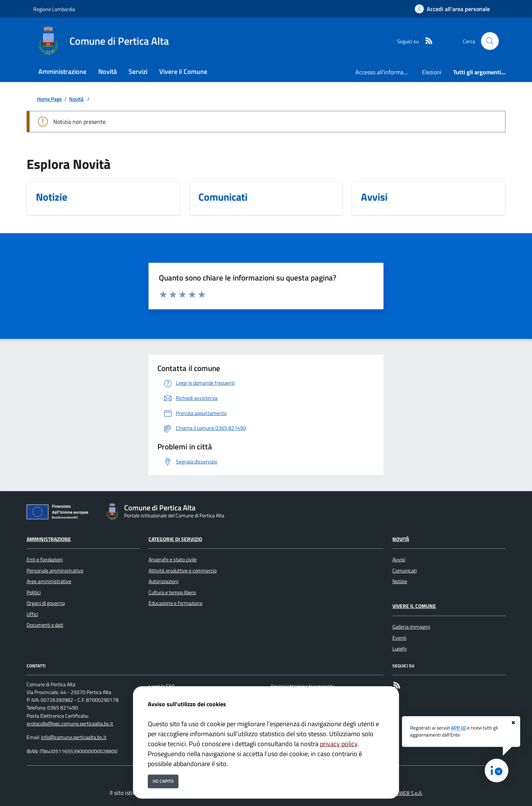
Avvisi (399, 560)
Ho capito (163, 781)
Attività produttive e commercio (183, 571)
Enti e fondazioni (45, 560)
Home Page (49, 99)
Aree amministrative (49, 581)
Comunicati (405, 571)
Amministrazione (49, 539)
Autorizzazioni (163, 581)
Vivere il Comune (414, 606)
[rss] (426, 41)
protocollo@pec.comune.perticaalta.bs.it (70, 724)
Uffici (32, 614)
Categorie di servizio (175, 539)
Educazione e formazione (175, 603)
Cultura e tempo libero (172, 592)
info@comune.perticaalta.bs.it (74, 737)
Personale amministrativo (55, 571)
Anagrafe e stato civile (173, 560)
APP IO (458, 728)
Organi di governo (46, 603)
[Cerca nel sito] (490, 41)
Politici (34, 592)
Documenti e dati (45, 625)
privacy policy (339, 744)
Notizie (400, 581)
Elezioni (432, 72)
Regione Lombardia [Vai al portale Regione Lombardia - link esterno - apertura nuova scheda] (54, 9)
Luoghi (400, 649)
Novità (76, 99)
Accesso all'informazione (386, 72)
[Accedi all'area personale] (452, 9)
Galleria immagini (411, 627)
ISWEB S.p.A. (409, 793)
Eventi (399, 638)
